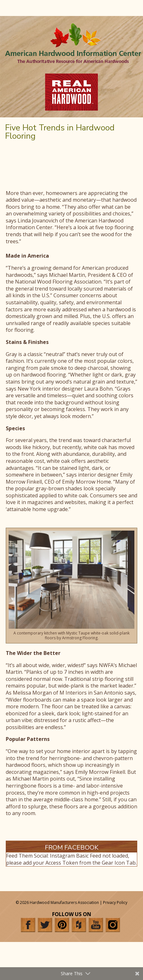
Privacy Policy (115, 902)
